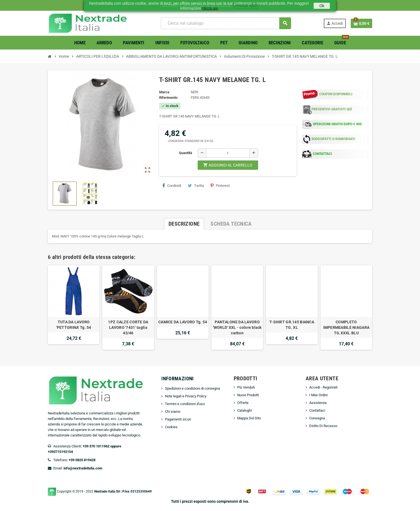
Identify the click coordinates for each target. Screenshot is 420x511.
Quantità (186, 153)
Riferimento (168, 98)
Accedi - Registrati (323, 387)
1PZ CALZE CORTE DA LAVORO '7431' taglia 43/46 (128, 327)
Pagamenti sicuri (178, 419)
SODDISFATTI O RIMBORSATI (333, 139)
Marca (164, 92)
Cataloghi (244, 410)
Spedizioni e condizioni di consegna (192, 388)
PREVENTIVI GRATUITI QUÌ (332, 109)
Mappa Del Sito (249, 418)
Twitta (196, 185)
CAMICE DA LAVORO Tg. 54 (183, 322)
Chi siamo (173, 412)
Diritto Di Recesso (323, 426)
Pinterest (220, 185)
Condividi (172, 185)
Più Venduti (246, 387)
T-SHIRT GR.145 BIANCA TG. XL (292, 325)
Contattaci (317, 410)
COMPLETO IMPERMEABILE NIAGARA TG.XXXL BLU (346, 327)
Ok (322, 6)
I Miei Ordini (318, 395)
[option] (74, 308)
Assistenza (318, 403)
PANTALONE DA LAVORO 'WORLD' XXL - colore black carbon (237, 327)
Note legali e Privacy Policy (186, 396)
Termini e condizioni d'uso (185, 404)
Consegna (317, 418)
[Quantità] (228, 153)
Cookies (171, 427)
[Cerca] (226, 23)
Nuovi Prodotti (248, 395)
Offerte (243, 403)
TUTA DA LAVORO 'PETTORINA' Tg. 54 (74, 325)
